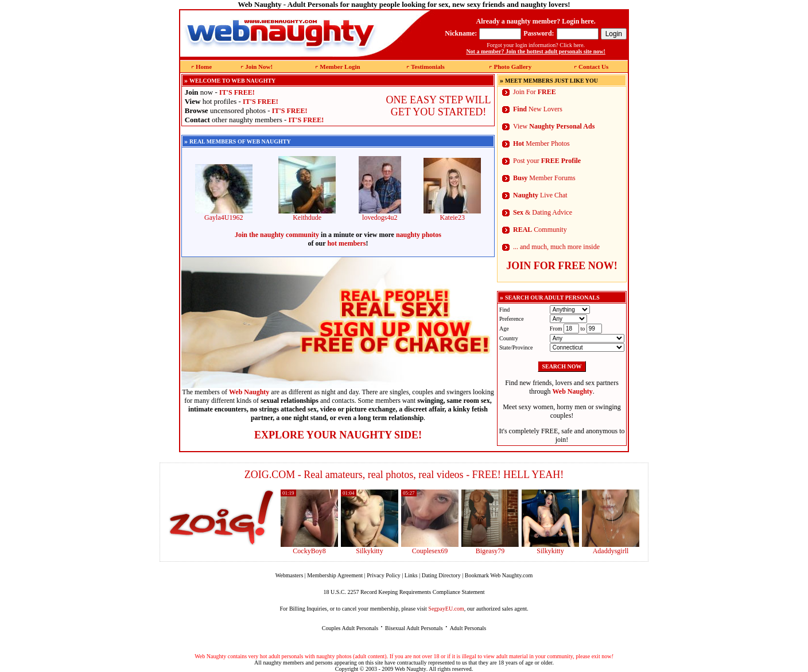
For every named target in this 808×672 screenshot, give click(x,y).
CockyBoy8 (309, 551)
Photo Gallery (512, 67)
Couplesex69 (430, 551)
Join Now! (259, 67)
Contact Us (593, 67)
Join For (535, 92)
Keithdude (307, 214)
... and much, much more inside (556, 247)
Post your (547, 161)
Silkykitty (369, 551)
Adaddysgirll (611, 551)
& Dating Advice (543, 212)
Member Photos (541, 143)
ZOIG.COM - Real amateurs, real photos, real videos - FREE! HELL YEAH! (404, 475)
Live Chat (540, 195)
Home (204, 67)
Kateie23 (452, 214)
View (554, 126)
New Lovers (538, 109)
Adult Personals (468, 628)
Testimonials (428, 67)
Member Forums (544, 178)
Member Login (340, 67)
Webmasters (290, 575)
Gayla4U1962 (224, 214)
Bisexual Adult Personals (414, 628)
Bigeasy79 (490, 551)
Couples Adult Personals (350, 628)
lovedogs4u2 (380, 214)
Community (540, 230)
